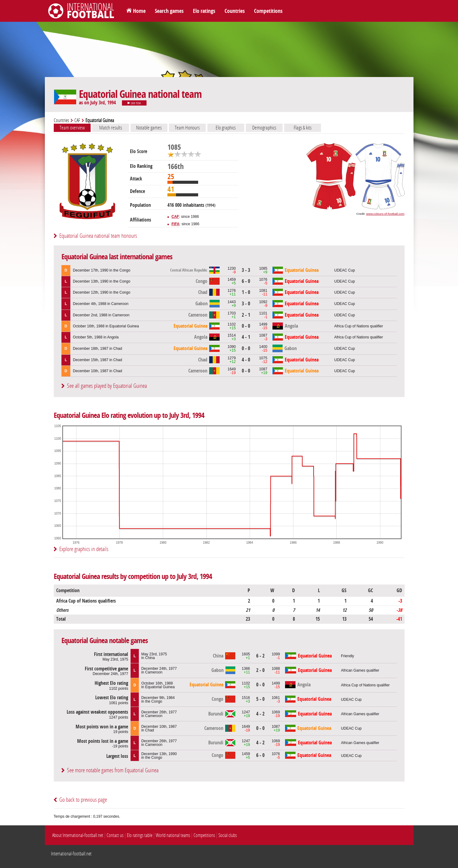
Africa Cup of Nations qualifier (359, 326)
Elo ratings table (140, 835)
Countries (235, 11)
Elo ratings (204, 11)
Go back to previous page (83, 800)
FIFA (175, 224)
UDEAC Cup (344, 270)
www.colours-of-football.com (385, 214)
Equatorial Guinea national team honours (98, 236)
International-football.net (71, 854)
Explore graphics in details (84, 549)
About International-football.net (78, 835)
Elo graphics (226, 128)
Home (139, 11)
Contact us (115, 835)
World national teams (173, 835)
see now (134, 103)
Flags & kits (303, 128)
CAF (77, 120)
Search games (169, 11)
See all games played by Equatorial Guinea (107, 386)
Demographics (264, 128)
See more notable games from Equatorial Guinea (113, 770)
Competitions (268, 11)
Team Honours (187, 128)
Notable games (149, 128)
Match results (111, 128)
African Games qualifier (360, 670)
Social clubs (228, 835)
